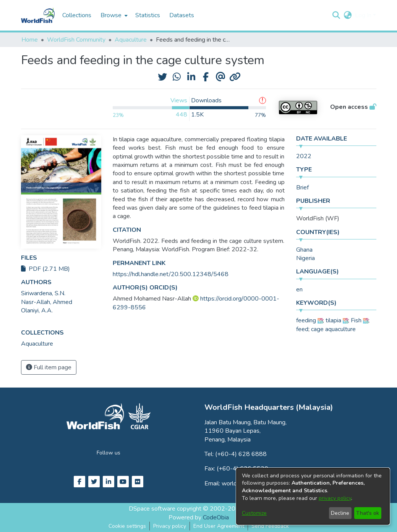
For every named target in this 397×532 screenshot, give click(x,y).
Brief (302, 188)
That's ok (368, 513)
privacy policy (335, 498)
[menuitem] (113, 15)
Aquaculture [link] (131, 40)
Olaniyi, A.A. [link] (37, 310)
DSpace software (152, 509)
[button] (336, 15)
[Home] (38, 15)
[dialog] (313, 496)
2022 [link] (304, 156)
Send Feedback (270, 526)
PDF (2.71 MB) (45, 269)
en (299, 289)
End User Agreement (219, 526)
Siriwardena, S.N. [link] (43, 293)
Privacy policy (170, 526)
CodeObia (216, 517)
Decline (340, 513)
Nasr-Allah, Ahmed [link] (47, 302)
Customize (254, 513)
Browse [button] (111, 15)
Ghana (304, 250)
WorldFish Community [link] (76, 40)
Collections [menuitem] (77, 15)
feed (302, 329)
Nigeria (305, 258)
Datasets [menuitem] (182, 15)
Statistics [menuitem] (148, 15)
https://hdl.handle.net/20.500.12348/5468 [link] (171, 274)
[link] (37, 344)
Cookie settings (127, 526)
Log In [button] (364, 15)
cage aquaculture (333, 329)
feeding (306, 320)
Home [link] (30, 40)
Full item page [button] (49, 367)
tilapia (333, 320)
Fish (356, 320)
